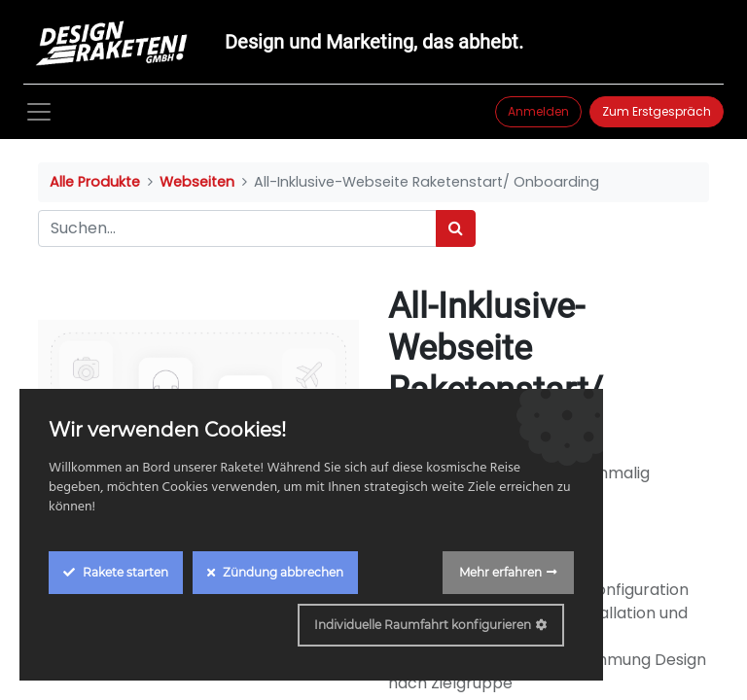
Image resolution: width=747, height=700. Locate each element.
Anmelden (538, 111)
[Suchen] (456, 228)
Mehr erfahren (500, 572)
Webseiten (197, 182)
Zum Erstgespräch (657, 111)
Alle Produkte (95, 182)
